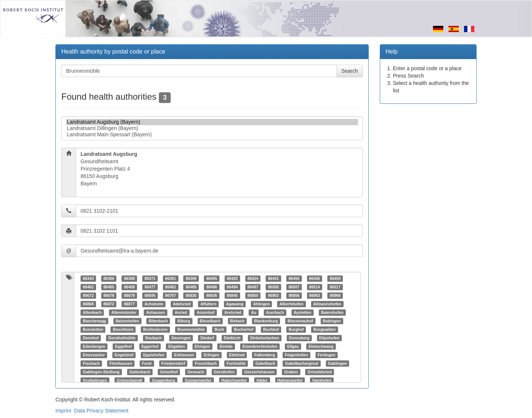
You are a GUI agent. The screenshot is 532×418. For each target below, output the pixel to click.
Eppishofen (154, 355)
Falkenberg (265, 355)
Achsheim (154, 304)
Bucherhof (244, 329)
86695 (150, 295)
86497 (253, 287)
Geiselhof (169, 372)
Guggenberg (163, 380)
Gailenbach (140, 372)
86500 (273, 287)
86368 (129, 278)
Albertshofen (292, 304)
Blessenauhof (300, 321)
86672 (88, 295)
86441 (273, 278)
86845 (232, 295)
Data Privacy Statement (101, 411)
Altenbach (92, 312)
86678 (109, 295)
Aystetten (302, 312)
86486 (212, 287)
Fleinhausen (121, 363)
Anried (181, 312)
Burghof (296, 329)
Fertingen (327, 355)
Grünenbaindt (129, 380)
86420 (232, 278)
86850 (253, 295)
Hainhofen (322, 380)
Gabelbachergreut (301, 363)
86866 (335, 295)
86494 (232, 287)
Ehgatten (176, 346)
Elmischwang (321, 346)
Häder (262, 380)
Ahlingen (261, 304)
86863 (315, 295)
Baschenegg (94, 321)
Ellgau (293, 346)
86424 (253, 278)
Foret (147, 363)
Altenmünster (124, 312)
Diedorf (207, 338)
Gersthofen (224, 372)
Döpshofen (329, 338)
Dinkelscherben (265, 338)
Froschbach (206, 363)
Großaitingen (95, 380)
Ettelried (237, 355)
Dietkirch (232, 338)
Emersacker (94, 355)
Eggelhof (123, 346)
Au (254, 312)
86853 (273, 295)
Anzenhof (206, 312)
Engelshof (124, 355)
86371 (150, 278)
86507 (294, 287)
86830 (191, 295)
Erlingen (211, 355)
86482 (170, 287)
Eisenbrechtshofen (260, 346)
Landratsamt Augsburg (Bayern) (212, 122)
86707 (170, 295)
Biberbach (158, 321)
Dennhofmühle (122, 338)
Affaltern (208, 304)
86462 (88, 287)
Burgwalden (325, 329)
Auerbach (275, 312)
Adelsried (182, 304)
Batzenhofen (127, 321)
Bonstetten (93, 329)
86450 (294, 278)
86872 (109, 304)
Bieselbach (210, 321)
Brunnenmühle (191, 329)
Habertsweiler (234, 380)
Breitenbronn (156, 329)
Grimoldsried (320, 372)
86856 (294, 295)
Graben (291, 372)
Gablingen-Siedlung (101, 372)
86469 (129, 287)
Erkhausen (184, 355)
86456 (315, 278)
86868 (88, 304)
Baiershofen (332, 312)
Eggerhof (150, 346)
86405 (212, 278)
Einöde (226, 346)
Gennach (196, 372)
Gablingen (337, 363)
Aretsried (233, 312)
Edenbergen (94, 346)
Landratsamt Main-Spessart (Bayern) (212, 135)
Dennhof (91, 338)
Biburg (184, 321)
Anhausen (156, 312)
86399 (191, 278)
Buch (219, 329)
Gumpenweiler (198, 380)
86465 (109, 287)
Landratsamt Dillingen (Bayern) (212, 128)
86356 (109, 278)
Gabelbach (265, 363)
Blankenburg (266, 321)
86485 (191, 287)
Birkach (237, 321)
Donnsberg (299, 338)
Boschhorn (123, 329)
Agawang (235, 304)
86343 (88, 278)
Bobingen (332, 321)
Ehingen (202, 346)
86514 (315, 287)
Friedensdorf (173, 363)
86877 (129, 304)
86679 (129, 295)
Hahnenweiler (290, 380)
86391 (170, 278)
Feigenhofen (296, 355)
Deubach (153, 338)
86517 (335, 287)
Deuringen (181, 338)
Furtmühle (236, 363)
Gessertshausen (259, 372)
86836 (212, 295)
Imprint (63, 411)
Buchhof (271, 329)
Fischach (91, 363)
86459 (335, 278)
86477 (150, 287)
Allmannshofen (327, 304)
